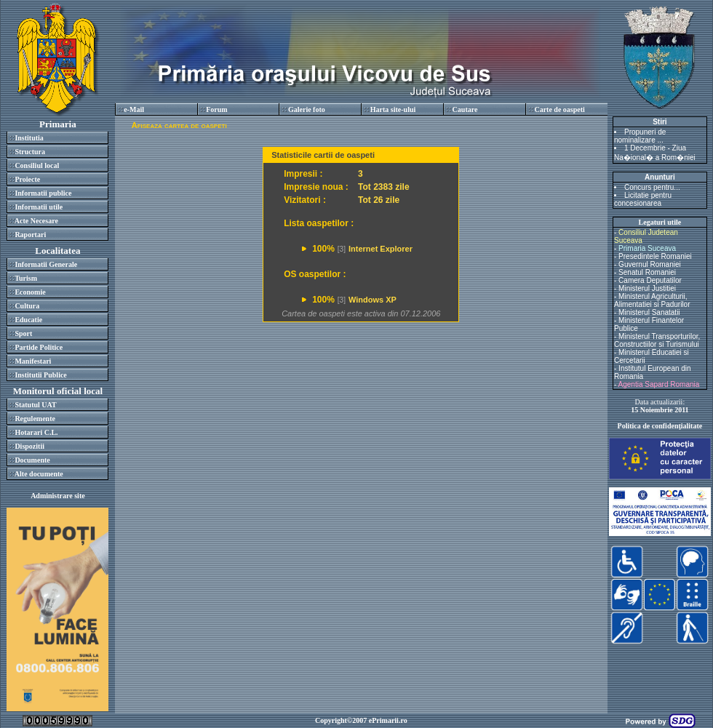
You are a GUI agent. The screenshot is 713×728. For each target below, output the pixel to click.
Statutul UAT (35, 405)
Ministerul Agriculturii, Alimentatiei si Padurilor (652, 300)
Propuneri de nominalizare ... (640, 136)
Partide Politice (39, 347)
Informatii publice (43, 193)
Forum (216, 109)
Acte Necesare (36, 221)
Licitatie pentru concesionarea (643, 199)
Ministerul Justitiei (647, 288)
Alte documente (39, 474)
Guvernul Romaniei (650, 264)
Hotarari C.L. (36, 432)
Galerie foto (307, 109)
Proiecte (27, 179)
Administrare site (58, 496)
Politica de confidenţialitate (660, 426)
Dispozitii (29, 446)
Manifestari (33, 361)
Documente (32, 460)
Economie (30, 292)
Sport (23, 333)
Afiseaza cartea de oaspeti (179, 125)
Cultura (27, 306)
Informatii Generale (46, 264)
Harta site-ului (393, 109)
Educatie (28, 320)
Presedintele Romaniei (655, 256)
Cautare (465, 109)
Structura (30, 152)
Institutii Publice (40, 375)
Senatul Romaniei (647, 272)
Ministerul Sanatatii (649, 312)
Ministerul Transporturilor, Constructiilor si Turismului (657, 340)
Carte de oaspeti (559, 109)
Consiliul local (37, 165)
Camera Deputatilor (650, 280)
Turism (26, 278)
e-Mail (134, 109)
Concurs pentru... (652, 187)
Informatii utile (39, 207)
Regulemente (35, 419)
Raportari (30, 235)
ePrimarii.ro (388, 720)
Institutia (29, 138)
